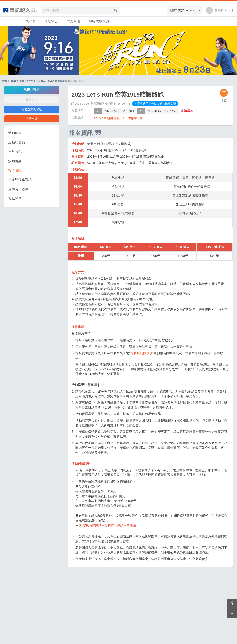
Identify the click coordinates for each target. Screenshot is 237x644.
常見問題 (73, 21)
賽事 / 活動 (17, 81)
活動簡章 (15, 133)
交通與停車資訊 (20, 180)
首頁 (5, 81)
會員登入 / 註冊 (225, 10)
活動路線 (15, 161)
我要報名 (32, 100)
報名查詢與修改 (32, 109)
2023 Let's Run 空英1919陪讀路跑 (49, 81)
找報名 (31, 21)
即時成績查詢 (99, 21)
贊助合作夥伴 (18, 189)
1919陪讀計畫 (133, 118)
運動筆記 (51, 21)
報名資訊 (15, 170)
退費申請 (32, 119)
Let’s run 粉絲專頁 (107, 118)
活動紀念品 (17, 142)
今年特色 (15, 152)
